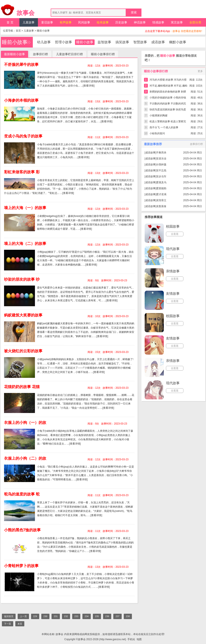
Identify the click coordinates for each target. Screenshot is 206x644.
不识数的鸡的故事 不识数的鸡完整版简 (168, 104)
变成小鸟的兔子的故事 (23, 136)
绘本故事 (103, 22)
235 (97, 616)
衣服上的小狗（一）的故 (25, 423)
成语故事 (158, 42)
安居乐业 (161, 159)
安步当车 (161, 176)
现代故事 (173, 249)
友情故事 (173, 294)
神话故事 (140, 22)
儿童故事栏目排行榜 (69, 54)
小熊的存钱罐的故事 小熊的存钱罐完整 (168, 98)
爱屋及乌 (161, 182)
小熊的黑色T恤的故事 (22, 530)
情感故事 (158, 22)
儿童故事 (29, 22)
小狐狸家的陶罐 (158, 116)
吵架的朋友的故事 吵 (22, 279)
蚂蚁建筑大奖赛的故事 (23, 315)
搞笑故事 (122, 42)
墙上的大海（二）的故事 (25, 244)
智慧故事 (140, 42)
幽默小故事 (178, 42)
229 (35, 616)
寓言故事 (177, 22)
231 (56, 616)
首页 (18, 31)
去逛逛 (175, 234)
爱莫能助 (161, 188)
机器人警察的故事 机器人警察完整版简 (168, 122)
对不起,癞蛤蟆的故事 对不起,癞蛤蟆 (169, 86)
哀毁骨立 (161, 200)
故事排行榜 (40, 54)
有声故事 (66, 22)
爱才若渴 (161, 194)
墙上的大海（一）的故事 (25, 208)
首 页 (10, 22)
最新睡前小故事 (14, 54)
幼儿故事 (44, 42)
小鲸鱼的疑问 (157, 133)
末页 (20, 624)
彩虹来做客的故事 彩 (22, 172)
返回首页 (9, 616)
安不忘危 (161, 170)
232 (66, 616)
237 (117, 616)
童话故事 (47, 22)
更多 (200, 71)
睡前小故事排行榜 (103, 54)
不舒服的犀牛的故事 (21, 65)
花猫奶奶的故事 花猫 (22, 387)
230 (45, 616)
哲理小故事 (63, 42)
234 (86, 616)
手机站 (131, 639)
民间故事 (84, 22)
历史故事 (121, 22)
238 (128, 616)
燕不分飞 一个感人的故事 (164, 127)
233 (76, 616)
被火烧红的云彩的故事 (23, 351)
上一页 (23, 616)
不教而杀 (161, 153)
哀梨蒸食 (161, 206)
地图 (139, 639)
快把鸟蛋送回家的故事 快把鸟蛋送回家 (168, 110)
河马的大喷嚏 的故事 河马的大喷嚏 (168, 80)
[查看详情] (89, 86)
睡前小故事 (43, 31)
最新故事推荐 (153, 144)
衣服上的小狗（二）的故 (25, 458)
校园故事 (173, 226)
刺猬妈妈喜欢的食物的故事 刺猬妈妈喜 (168, 92)
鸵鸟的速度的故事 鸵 (22, 494)
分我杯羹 (161, 165)
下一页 (8, 624)
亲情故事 (173, 271)
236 (107, 616)
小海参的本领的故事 (21, 100)
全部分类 (195, 22)
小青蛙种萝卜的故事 (21, 566)
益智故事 (104, 42)
